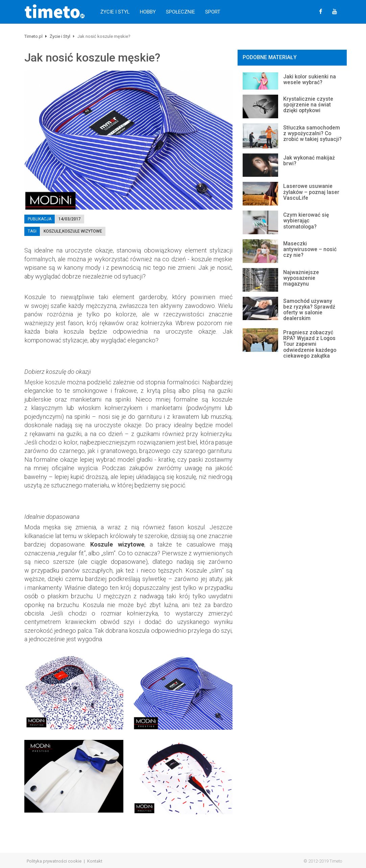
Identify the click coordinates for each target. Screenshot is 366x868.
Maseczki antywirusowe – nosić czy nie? (310, 249)
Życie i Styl (115, 12)
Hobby (148, 12)
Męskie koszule (45, 382)
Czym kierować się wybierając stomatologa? (306, 221)
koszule (52, 231)
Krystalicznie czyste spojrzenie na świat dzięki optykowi (308, 105)
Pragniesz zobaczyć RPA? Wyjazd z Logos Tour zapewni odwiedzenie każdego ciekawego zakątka (310, 344)
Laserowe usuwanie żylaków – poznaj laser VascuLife (311, 192)
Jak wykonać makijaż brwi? (309, 161)
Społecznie (180, 12)
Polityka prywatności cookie (54, 861)
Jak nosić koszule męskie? (92, 58)
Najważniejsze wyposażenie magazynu (301, 278)
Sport (213, 12)
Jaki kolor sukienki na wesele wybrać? (310, 80)
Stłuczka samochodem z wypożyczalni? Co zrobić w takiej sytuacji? (312, 134)
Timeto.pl (33, 36)
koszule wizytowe (82, 231)
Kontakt (95, 861)
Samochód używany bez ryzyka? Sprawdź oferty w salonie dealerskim (309, 310)
